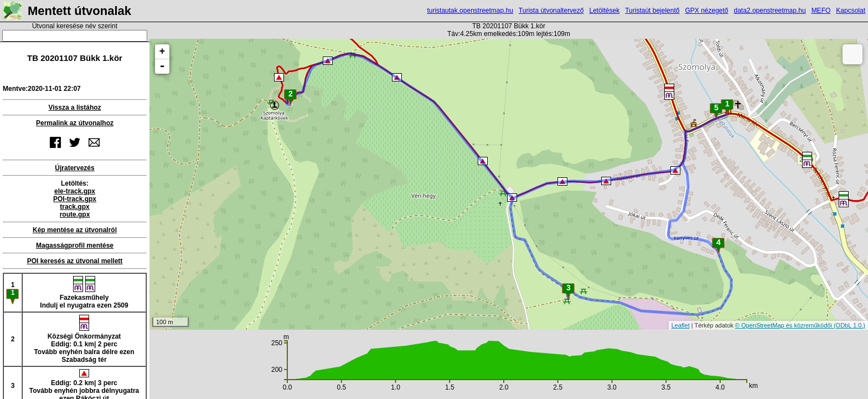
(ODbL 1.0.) (849, 325)
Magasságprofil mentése (75, 245)
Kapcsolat (851, 11)
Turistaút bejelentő (652, 11)
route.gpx (75, 214)
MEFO (821, 11)
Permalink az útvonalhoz (75, 123)
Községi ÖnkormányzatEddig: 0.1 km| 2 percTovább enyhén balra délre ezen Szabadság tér (84, 339)
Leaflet (681, 325)
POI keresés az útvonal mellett (75, 261)
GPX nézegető (706, 11)
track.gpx (74, 207)
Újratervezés (74, 168)
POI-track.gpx (75, 199)
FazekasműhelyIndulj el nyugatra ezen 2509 (84, 293)
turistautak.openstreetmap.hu (470, 11)
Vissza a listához (74, 108)
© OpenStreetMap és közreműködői (784, 325)
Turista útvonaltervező (551, 11)
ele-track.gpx (75, 191)
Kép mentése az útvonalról (75, 230)
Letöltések (604, 11)
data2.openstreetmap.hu (770, 11)
